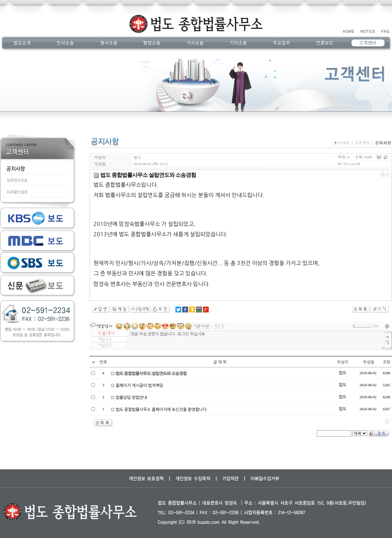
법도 (137, 157)
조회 (387, 362)
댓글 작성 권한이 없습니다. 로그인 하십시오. (257, 340)
